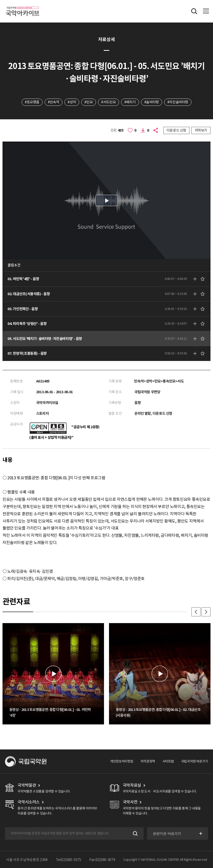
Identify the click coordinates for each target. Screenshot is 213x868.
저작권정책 (148, 761)
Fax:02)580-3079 (102, 860)
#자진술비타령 (178, 102)
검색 (135, 833)
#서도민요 (109, 102)
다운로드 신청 (176, 130)
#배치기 (130, 102)
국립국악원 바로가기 (195, 761)
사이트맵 (168, 761)
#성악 (72, 102)
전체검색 (194, 11)
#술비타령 (152, 102)
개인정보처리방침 (122, 761)
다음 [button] (206, 612)
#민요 (89, 102)
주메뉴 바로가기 (0, 0)
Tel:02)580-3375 (69, 860)
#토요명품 (32, 102)
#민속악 (54, 102)
